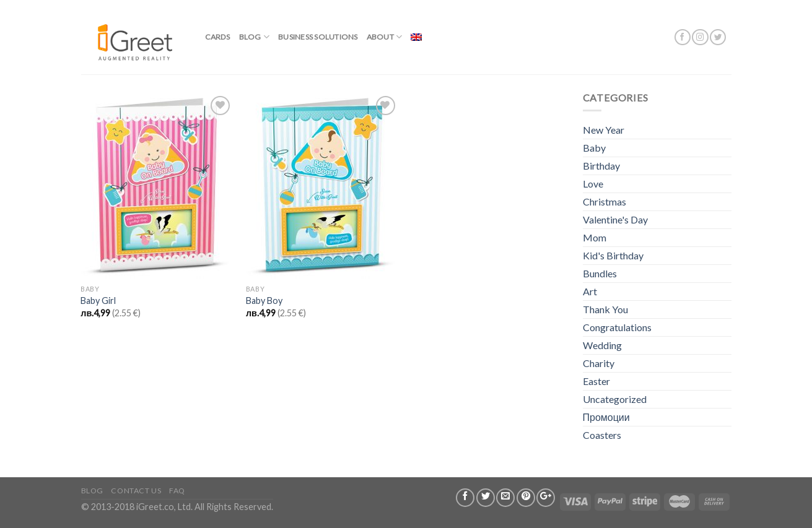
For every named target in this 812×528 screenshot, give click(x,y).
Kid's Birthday (613, 255)
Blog (254, 37)
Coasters (602, 435)
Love (593, 184)
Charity (599, 363)
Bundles (600, 273)
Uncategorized (615, 399)
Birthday (601, 166)
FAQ (177, 491)
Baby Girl (98, 301)
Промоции (606, 417)
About (385, 37)
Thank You (605, 309)
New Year (604, 130)
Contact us (136, 491)
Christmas (605, 201)
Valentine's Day (615, 219)
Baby (594, 148)
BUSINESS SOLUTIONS (318, 37)
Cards (218, 37)
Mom (595, 237)
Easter (596, 381)
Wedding (602, 345)
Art (590, 291)
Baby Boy (264, 301)
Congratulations (617, 327)
